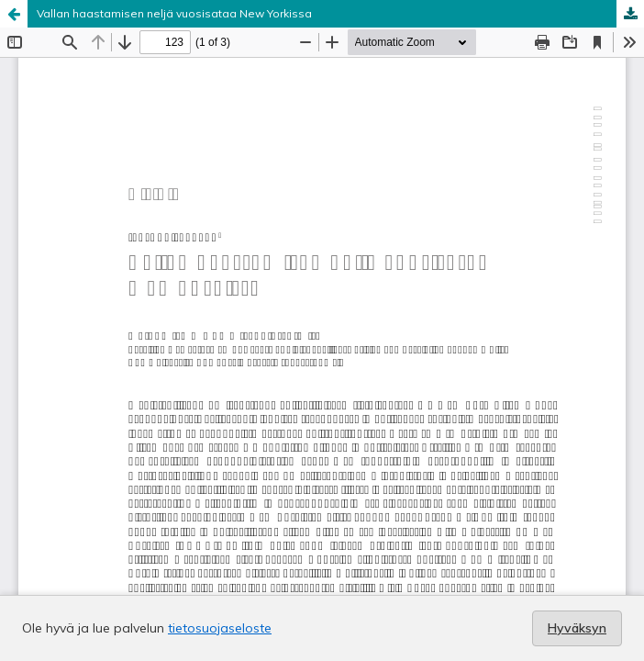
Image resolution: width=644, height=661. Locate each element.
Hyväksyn (577, 628)
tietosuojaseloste (220, 628)
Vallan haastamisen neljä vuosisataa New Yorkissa (174, 13)
